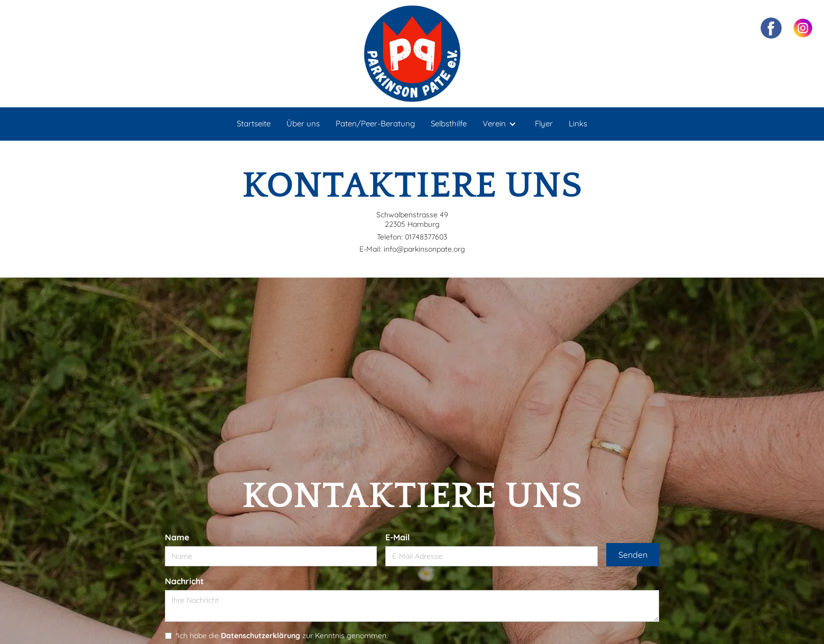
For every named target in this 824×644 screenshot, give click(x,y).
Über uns (303, 123)
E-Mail (397, 537)
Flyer (544, 123)
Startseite (254, 123)
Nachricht (184, 581)
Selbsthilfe (449, 123)
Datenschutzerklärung (261, 636)
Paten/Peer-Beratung (375, 123)
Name (177, 537)
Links (578, 123)
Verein (494, 123)
